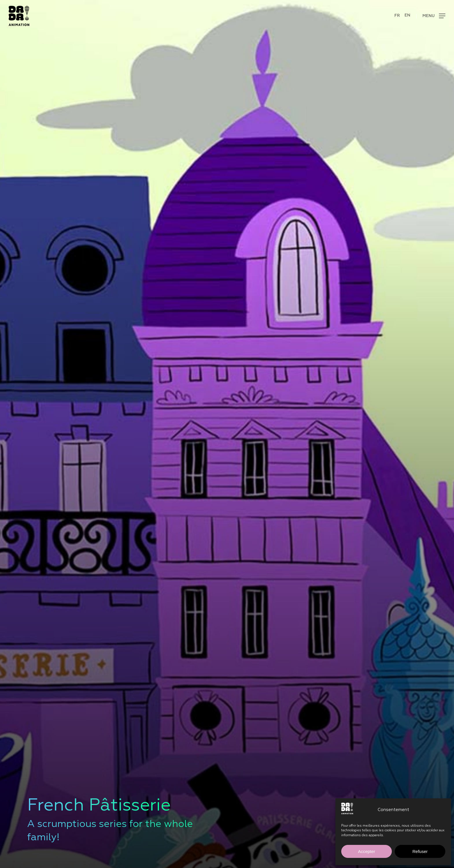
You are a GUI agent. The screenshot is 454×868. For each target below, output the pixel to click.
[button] (431, 16)
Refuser (420, 851)
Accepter (367, 851)
